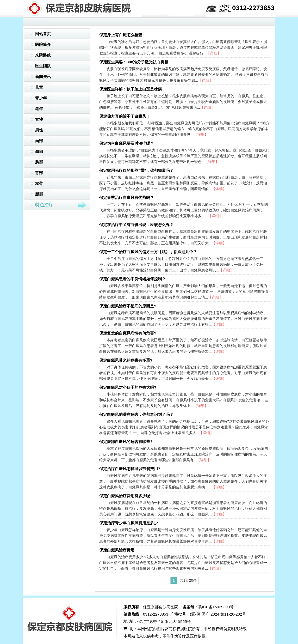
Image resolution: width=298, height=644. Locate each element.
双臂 (39, 183)
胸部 (39, 162)
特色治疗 (61, 205)
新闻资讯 (43, 77)
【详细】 (214, 53)
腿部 (39, 194)
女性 (39, 119)
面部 (39, 141)
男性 (39, 130)
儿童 (39, 87)
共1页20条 (188, 580)
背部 (39, 173)
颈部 (39, 151)
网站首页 (43, 34)
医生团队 (43, 66)
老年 (39, 109)
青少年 (41, 98)
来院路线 (43, 55)
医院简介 (43, 44)
